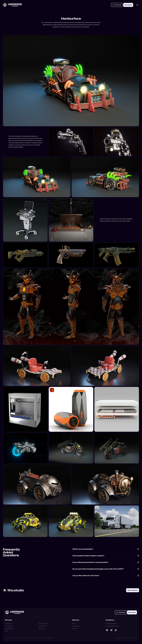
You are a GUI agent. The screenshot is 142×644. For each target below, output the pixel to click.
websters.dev (134, 638)
